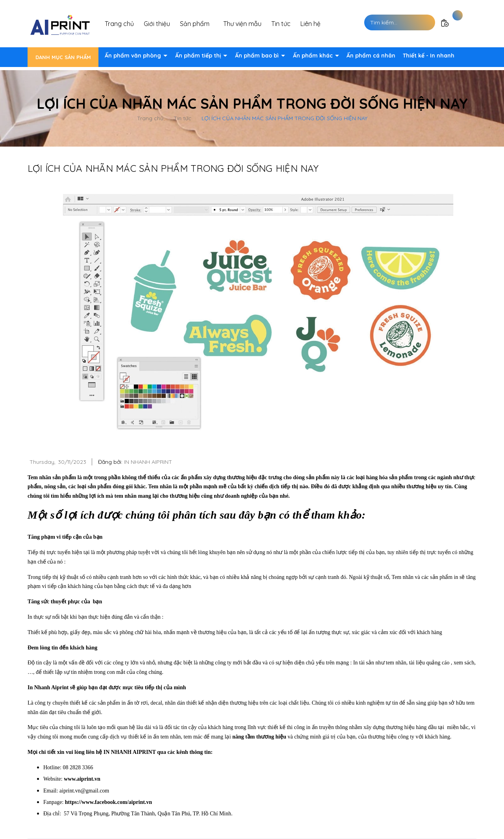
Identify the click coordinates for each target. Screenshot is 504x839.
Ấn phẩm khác (314, 56)
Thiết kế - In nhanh (429, 56)
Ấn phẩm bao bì (258, 56)
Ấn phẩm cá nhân (371, 56)
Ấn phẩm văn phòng (134, 56)
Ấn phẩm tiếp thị (199, 56)
